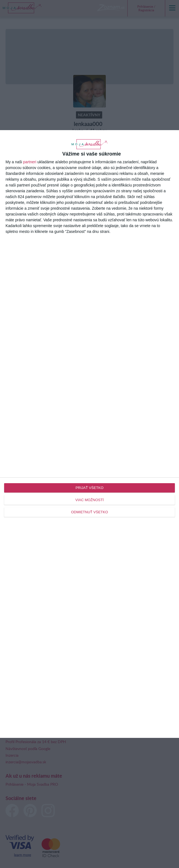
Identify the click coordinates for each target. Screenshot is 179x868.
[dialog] (89, 434)
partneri (30, 162)
